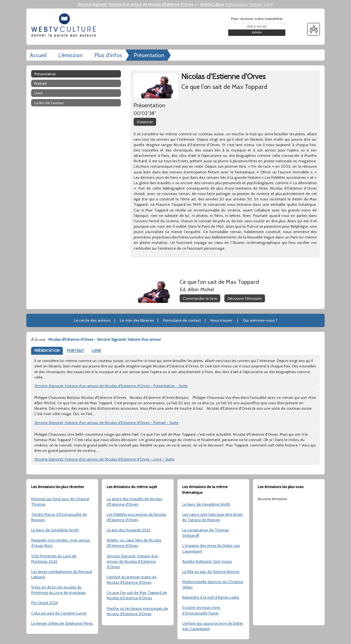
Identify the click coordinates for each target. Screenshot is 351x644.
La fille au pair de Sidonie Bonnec (211, 571)
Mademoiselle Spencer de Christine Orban (213, 584)
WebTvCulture (212, 4)
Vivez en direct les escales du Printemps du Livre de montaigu (58, 590)
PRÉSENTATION (47, 351)
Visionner (145, 122)
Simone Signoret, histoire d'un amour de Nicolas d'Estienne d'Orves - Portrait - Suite (106, 423)
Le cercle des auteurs (92, 320)
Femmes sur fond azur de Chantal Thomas (60, 501)
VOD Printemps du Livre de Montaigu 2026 (54, 559)
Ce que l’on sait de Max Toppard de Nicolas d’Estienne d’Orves (137, 595)
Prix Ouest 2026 (44, 603)
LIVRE (96, 351)
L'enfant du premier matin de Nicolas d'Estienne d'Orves (132, 580)
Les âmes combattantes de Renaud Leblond (62, 574)
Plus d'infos (108, 55)
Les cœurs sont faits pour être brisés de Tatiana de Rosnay (212, 517)
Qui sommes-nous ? (260, 320)
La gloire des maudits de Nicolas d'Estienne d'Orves (134, 501)
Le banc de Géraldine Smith (55, 530)
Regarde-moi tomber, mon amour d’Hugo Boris (61, 543)
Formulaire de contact (182, 320)
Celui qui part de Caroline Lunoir (59, 613)
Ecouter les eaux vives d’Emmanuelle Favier (201, 610)
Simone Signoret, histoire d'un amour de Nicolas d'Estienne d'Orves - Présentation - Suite (111, 386)
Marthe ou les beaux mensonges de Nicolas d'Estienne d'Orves (137, 611)
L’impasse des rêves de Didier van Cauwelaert (211, 548)
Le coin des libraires (137, 320)
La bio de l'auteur (49, 103)
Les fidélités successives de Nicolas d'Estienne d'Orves (136, 517)
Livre (268, 4)
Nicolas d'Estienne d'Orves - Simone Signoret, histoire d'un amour (105, 339)
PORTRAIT (76, 351)
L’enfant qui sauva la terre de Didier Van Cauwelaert (213, 626)
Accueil (38, 55)
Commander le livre (200, 298)
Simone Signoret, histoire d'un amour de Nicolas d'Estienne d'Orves (136, 4)
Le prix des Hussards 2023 (129, 530)
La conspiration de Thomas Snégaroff (205, 533)
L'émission (71, 55)
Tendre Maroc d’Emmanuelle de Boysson (59, 517)
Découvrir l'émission (245, 298)
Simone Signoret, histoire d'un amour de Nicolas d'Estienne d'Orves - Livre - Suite (104, 459)
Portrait (256, 4)
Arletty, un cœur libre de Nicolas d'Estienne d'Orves (134, 543)
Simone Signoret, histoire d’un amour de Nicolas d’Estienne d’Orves (132, 561)
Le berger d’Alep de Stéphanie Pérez (62, 623)
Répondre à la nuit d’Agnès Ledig (211, 597)
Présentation (237, 4)
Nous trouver (221, 320)
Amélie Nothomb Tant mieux (207, 561)
